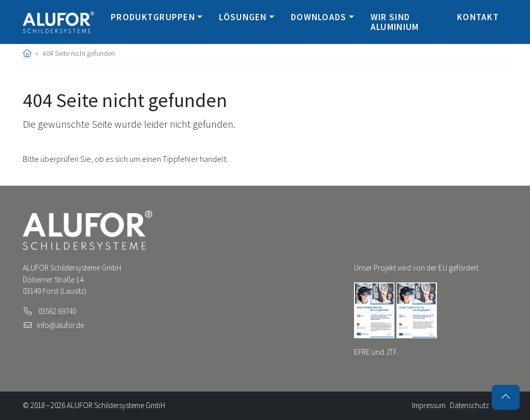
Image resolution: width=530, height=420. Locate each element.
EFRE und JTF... (378, 352)
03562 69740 (56, 311)
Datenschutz (469, 405)
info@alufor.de (60, 325)
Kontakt (478, 17)
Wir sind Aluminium (395, 22)
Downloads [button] (319, 17)
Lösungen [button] (243, 17)
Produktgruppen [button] (153, 17)
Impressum (429, 405)
